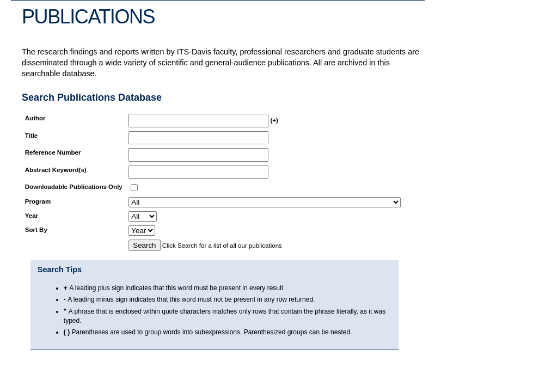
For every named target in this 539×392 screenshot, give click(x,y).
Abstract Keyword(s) (56, 170)
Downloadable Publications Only (74, 187)
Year (32, 216)
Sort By (36, 230)
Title (32, 136)
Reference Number (53, 152)
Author (35, 118)
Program (38, 201)
